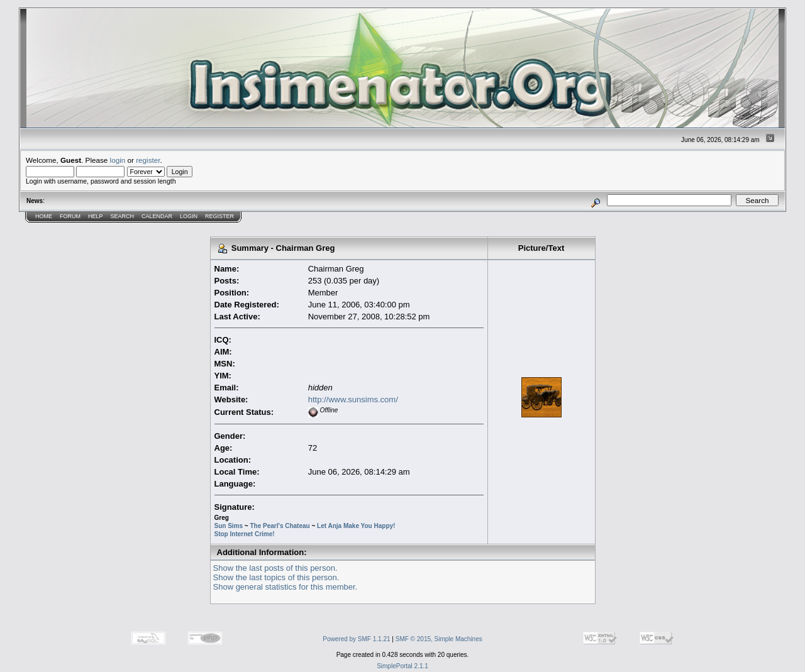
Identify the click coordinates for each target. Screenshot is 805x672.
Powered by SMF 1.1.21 (356, 639)
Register (219, 216)
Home (44, 216)
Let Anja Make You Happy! (356, 526)
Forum (70, 216)
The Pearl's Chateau (280, 526)
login (118, 160)
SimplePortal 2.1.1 (402, 666)
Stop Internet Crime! (245, 534)
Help (96, 216)
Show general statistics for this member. (286, 587)
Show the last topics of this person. (276, 577)
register (148, 160)
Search (123, 216)
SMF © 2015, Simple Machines (439, 639)
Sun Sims (229, 526)
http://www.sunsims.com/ (353, 399)
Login (189, 216)
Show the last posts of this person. (275, 568)
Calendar (157, 216)
